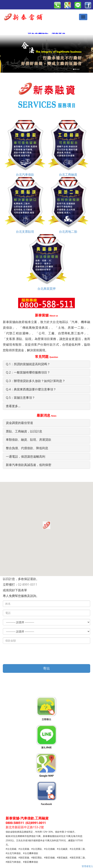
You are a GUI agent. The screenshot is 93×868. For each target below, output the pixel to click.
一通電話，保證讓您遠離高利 (26, 456)
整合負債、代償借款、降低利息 (27, 448)
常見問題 (46, 357)
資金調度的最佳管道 (19, 423)
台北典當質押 (46, 262)
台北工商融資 (68, 148)
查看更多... (13, 406)
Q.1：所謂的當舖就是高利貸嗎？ (28, 364)
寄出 (46, 668)
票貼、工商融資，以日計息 (24, 431)
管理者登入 (87, 866)
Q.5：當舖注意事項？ (20, 398)
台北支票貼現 (25, 205)
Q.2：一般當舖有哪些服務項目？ (28, 372)
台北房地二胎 (68, 205)
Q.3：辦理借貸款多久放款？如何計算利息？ (36, 381)
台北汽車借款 (25, 148)
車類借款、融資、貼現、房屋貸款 (29, 440)
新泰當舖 (46, 315)
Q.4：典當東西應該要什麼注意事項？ (31, 389)
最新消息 (46, 415)
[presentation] (32, 654)
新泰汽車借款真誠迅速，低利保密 (29, 465)
